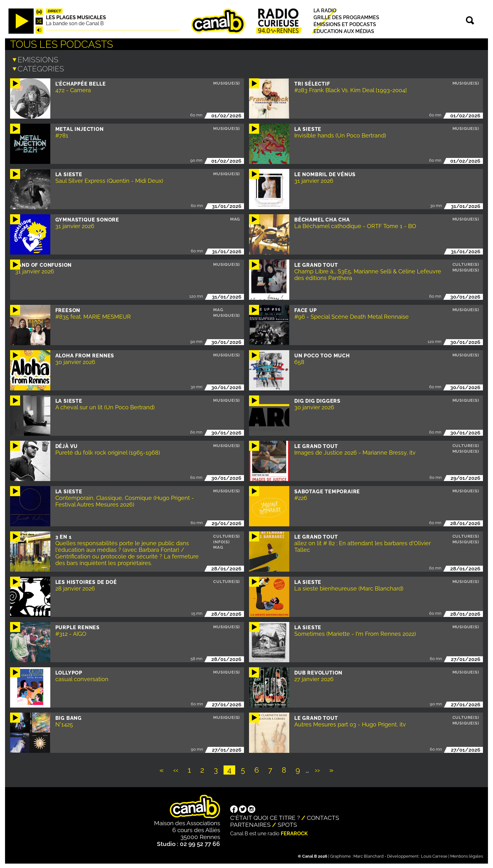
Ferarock (294, 833)
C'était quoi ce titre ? (265, 817)
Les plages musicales (76, 17)
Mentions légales (467, 856)
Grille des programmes (346, 17)
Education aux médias (344, 32)
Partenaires (250, 824)
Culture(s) (466, 264)
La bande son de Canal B (75, 23)
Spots (287, 824)
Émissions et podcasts (345, 24)
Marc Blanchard (368, 856)
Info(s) (222, 541)
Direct (54, 11)
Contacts (323, 817)
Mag (235, 218)
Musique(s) (227, 83)
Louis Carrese (434, 856)
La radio (325, 11)
